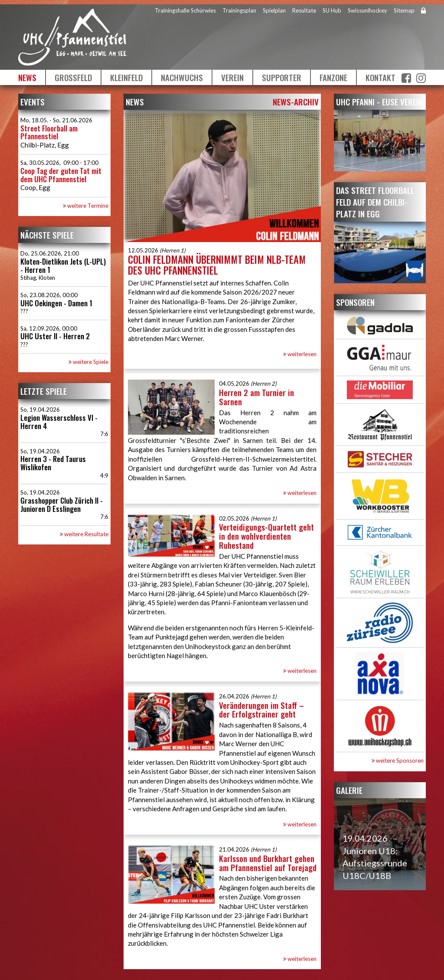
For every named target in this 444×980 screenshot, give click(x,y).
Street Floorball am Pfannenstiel (49, 132)
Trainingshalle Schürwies (185, 10)
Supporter (282, 77)
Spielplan (274, 10)
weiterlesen (300, 354)
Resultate (304, 10)
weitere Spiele (88, 362)
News (27, 77)
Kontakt (380, 77)
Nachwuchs (182, 77)
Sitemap (404, 10)
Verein (232, 77)
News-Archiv (296, 102)
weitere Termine (86, 206)
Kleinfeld (126, 77)
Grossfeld (73, 77)
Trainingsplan (239, 10)
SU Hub (332, 10)
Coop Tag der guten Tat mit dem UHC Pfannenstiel (61, 175)
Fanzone (333, 77)
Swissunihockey (367, 10)
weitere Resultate (84, 534)
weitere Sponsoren (398, 760)
